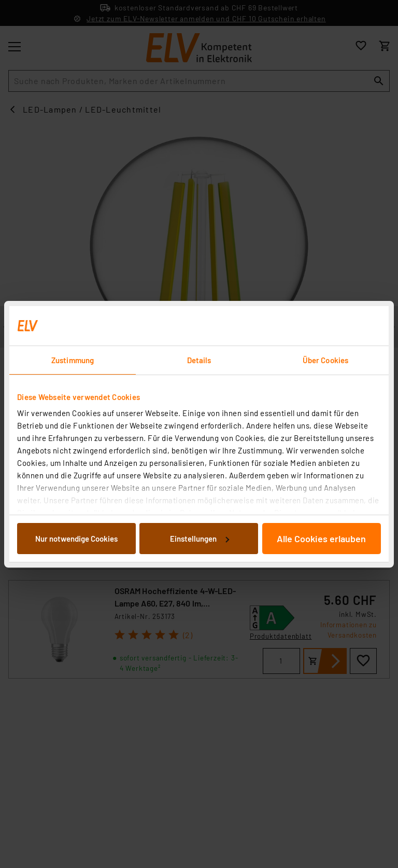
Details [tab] (199, 360)
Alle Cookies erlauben (321, 539)
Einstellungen (200, 539)
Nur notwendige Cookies (76, 539)
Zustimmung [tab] (73, 360)
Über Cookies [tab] (325, 360)
